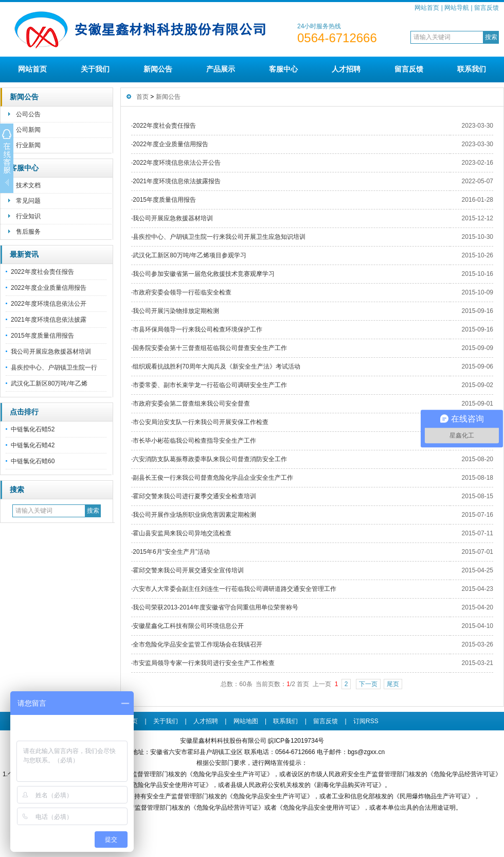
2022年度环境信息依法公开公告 (177, 163)
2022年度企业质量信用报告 (49, 288)
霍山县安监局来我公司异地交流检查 (182, 533)
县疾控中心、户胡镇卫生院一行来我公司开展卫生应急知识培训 (219, 237)
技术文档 (28, 185)
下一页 (368, 684)
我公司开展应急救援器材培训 (51, 352)
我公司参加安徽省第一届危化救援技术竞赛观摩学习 (204, 274)
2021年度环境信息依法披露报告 (177, 181)
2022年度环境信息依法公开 (49, 304)
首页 (142, 97)
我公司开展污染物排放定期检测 (176, 311)
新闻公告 (158, 69)
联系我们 (472, 69)
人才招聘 (346, 69)
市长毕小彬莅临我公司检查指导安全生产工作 (194, 441)
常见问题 (28, 201)
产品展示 (221, 69)
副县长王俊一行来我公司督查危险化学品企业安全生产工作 (213, 478)
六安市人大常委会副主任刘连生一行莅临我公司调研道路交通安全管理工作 (235, 589)
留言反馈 (487, 8)
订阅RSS (366, 721)
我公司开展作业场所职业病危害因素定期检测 (194, 515)
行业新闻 (28, 145)
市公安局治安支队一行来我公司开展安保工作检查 (201, 422)
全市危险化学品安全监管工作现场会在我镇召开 (197, 644)
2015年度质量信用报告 (42, 336)
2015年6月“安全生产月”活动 (171, 552)
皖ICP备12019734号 (296, 741)
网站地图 (246, 721)
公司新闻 (28, 130)
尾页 (393, 684)
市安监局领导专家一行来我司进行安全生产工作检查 (204, 663)
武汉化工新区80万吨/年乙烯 (49, 383)
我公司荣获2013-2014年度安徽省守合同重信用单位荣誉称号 (215, 607)
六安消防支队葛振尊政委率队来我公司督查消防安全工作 (210, 459)
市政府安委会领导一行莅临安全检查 (182, 292)
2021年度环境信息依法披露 (49, 320)
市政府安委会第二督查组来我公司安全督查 (191, 404)
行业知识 (28, 216)
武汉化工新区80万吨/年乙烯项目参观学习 (190, 255)
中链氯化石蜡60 (33, 461)
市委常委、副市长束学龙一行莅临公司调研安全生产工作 (210, 385)
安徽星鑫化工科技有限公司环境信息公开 (188, 626)
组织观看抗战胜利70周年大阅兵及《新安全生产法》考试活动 (216, 366)
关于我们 (95, 69)
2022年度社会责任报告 (42, 272)
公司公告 (28, 114)
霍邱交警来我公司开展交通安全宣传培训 (188, 570)
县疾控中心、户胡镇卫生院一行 (54, 368)
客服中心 (283, 69)
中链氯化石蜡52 (33, 429)
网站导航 (457, 8)
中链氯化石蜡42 (33, 445)
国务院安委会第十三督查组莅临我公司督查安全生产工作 (210, 348)
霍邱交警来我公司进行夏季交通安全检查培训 (194, 496)
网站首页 (427, 8)
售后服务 (28, 232)
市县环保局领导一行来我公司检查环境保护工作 (197, 329)
